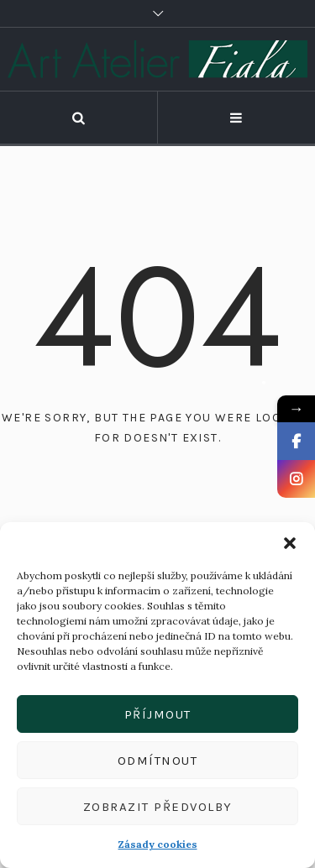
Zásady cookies (158, 844)
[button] (290, 543)
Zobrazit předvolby (158, 807)
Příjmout (158, 714)
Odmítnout (158, 761)
